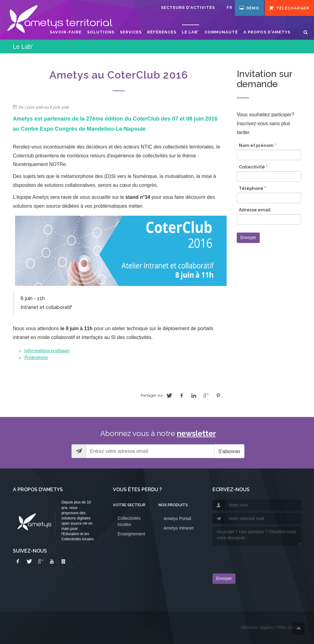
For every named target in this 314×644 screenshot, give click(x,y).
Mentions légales (257, 627)
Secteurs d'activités (188, 8)
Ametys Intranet (178, 528)
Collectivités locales (129, 521)
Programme (36, 357)
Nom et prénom (257, 145)
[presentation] (248, 557)
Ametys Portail (177, 519)
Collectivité (253, 167)
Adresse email (255, 210)
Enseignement (132, 534)
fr (230, 8)
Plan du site (289, 627)
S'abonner (229, 451)
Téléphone (252, 188)
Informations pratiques (47, 350)
